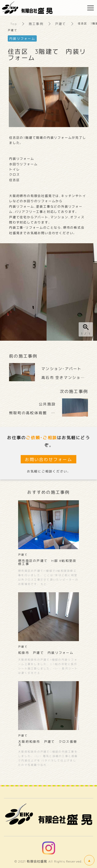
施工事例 (36, 24)
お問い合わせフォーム (48, 459)
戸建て (61, 24)
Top (14, 24)
